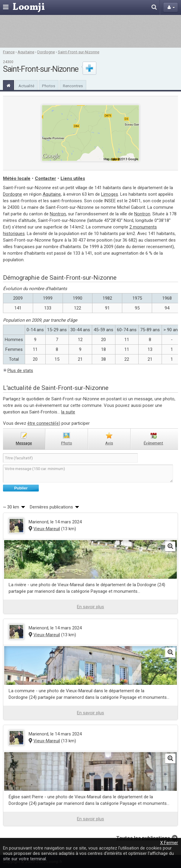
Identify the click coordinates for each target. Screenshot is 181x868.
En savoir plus (90, 607)
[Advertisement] (91, 31)
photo (67, 443)
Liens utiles (73, 178)
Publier (21, 488)
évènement (153, 443)
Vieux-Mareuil (47, 529)
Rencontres (73, 86)
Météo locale (17, 178)
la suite (68, 412)
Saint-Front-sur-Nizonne (79, 52)
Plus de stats (20, 371)
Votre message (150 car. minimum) (88, 474)
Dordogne (46, 52)
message (24, 443)
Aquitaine (26, 52)
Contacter (45, 178)
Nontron (58, 214)
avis (109, 443)
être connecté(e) (44, 423)
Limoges (110, 194)
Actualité (26, 86)
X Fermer (169, 843)
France (9, 52)
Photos (49, 86)
